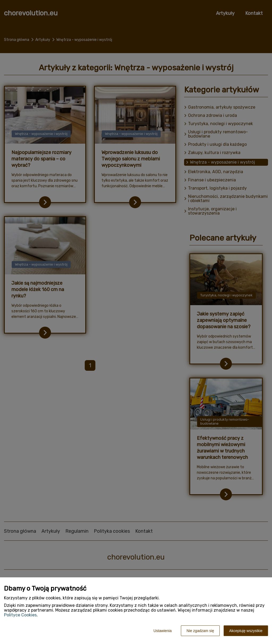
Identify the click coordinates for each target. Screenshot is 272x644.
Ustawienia (163, 631)
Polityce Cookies (20, 615)
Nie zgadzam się (200, 631)
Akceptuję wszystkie (246, 631)
